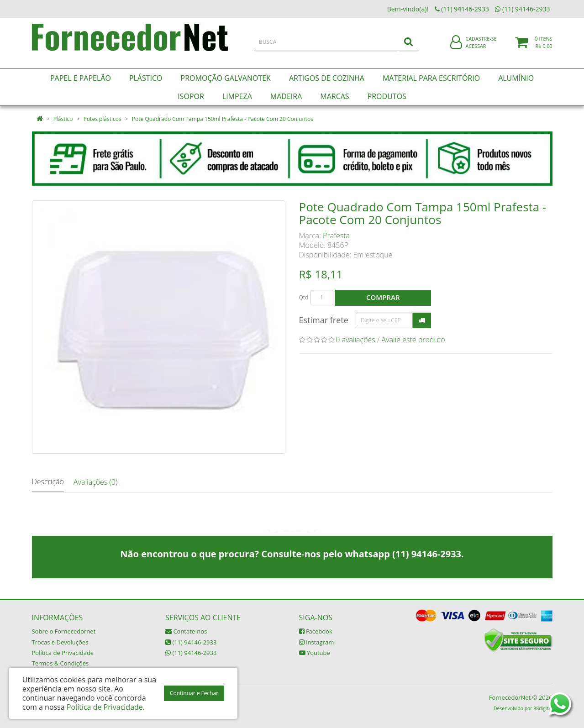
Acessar (476, 52)
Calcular (422, 320)
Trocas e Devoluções (60, 642)
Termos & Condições (61, 663)
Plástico (63, 119)
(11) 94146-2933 (191, 642)
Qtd (304, 297)
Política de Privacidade (63, 653)
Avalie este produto (413, 340)
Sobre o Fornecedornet (64, 631)
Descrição (48, 482)
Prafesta (336, 236)
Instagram (317, 642)
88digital (543, 708)
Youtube (315, 653)
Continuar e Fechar (194, 693)
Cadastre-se (481, 45)
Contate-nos (186, 631)
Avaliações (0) (95, 482)
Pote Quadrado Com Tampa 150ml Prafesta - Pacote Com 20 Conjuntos (223, 119)
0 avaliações (355, 340)
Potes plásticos (103, 119)
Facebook (316, 631)
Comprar (383, 297)
